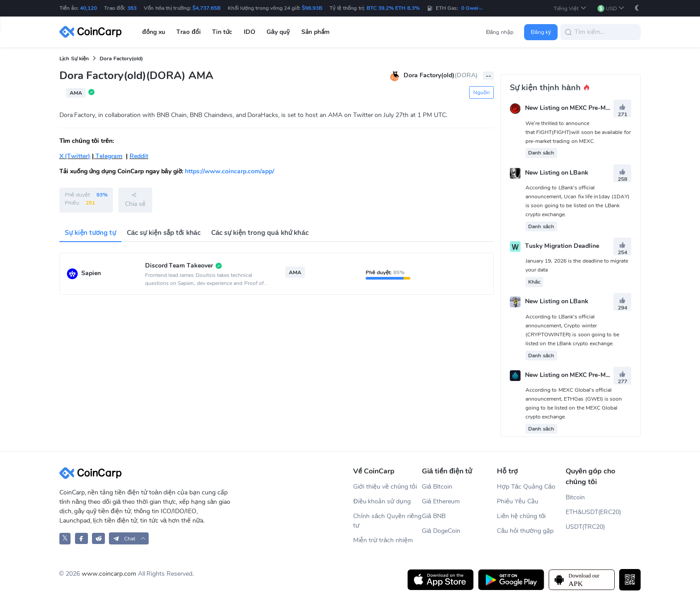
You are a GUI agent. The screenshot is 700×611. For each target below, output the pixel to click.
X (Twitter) (75, 156)
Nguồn (481, 92)
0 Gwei (472, 8)
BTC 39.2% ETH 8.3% (393, 8)
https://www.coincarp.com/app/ (229, 171)
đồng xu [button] (154, 32)
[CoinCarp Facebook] (81, 538)
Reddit (139, 156)
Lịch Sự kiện (74, 59)
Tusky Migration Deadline (562, 246)
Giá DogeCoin (441, 531)
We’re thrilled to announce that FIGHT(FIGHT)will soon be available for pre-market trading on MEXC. (578, 132)
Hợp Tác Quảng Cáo (526, 487)
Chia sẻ (135, 200)
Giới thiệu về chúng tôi (385, 487)
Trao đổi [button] (188, 32)
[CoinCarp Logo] (93, 32)
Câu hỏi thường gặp (525, 531)
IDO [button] (250, 32)
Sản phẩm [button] (316, 32)
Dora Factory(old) (121, 59)
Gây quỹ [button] (278, 32)
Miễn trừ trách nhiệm (383, 540)
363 (132, 8)
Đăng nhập (500, 32)
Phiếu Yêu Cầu (518, 501)
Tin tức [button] (222, 32)
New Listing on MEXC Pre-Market (573, 108)
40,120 (88, 8)
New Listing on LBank (557, 173)
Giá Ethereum (441, 501)
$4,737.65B (206, 8)
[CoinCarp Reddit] (98, 538)
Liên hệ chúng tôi (521, 516)
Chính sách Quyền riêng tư (387, 521)
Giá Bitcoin (437, 487)
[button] (570, 8)
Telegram (108, 156)
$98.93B (312, 8)
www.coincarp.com (109, 574)
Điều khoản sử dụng (382, 501)
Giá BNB (434, 516)
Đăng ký (541, 32)
